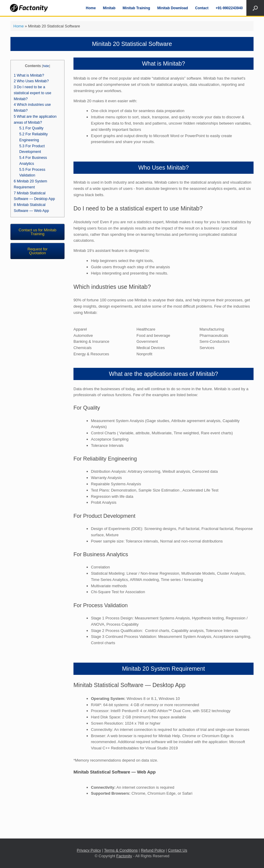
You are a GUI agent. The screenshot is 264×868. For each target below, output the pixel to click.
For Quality (32, 128)
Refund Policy (153, 850)
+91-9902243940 (229, 8)
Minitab (109, 8)
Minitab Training (136, 8)
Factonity (124, 856)
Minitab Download (173, 8)
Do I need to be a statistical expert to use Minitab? (33, 93)
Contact (202, 8)
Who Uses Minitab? (31, 81)
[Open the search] (255, 8)
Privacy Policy (89, 850)
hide (46, 66)
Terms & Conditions (121, 850)
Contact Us (178, 850)
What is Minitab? (29, 75)
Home (91, 8)
